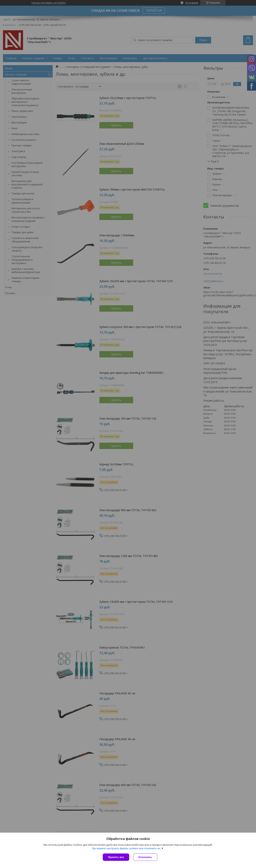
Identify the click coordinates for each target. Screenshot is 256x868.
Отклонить (145, 857)
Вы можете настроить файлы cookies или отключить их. (127, 848)
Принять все (116, 857)
